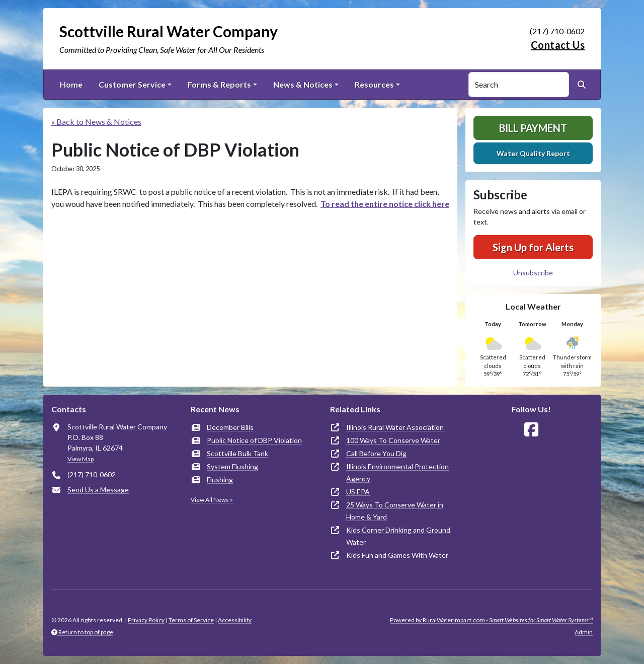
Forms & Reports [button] (219, 84)
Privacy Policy (146, 620)
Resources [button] (374, 84)
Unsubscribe (533, 273)
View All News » (212, 500)
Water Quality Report (533, 153)
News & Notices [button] (303, 84)
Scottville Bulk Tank (237, 453)
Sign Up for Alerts (533, 247)
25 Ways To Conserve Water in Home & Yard (395, 511)
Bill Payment (533, 128)
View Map (80, 459)
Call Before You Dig (376, 453)
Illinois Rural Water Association (395, 427)
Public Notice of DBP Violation (254, 440)
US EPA (358, 492)
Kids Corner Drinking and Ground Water (398, 536)
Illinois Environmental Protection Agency (397, 472)
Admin (584, 632)
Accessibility (235, 620)
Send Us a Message (98, 490)
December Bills (230, 427)
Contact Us (558, 45)
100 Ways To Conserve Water (393, 440)
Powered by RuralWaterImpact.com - (491, 620)
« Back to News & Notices (96, 122)
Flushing (220, 479)
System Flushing (232, 466)
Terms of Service (191, 620)
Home (71, 84)
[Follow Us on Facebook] (531, 430)
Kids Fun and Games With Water (397, 555)
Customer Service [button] (132, 84)
